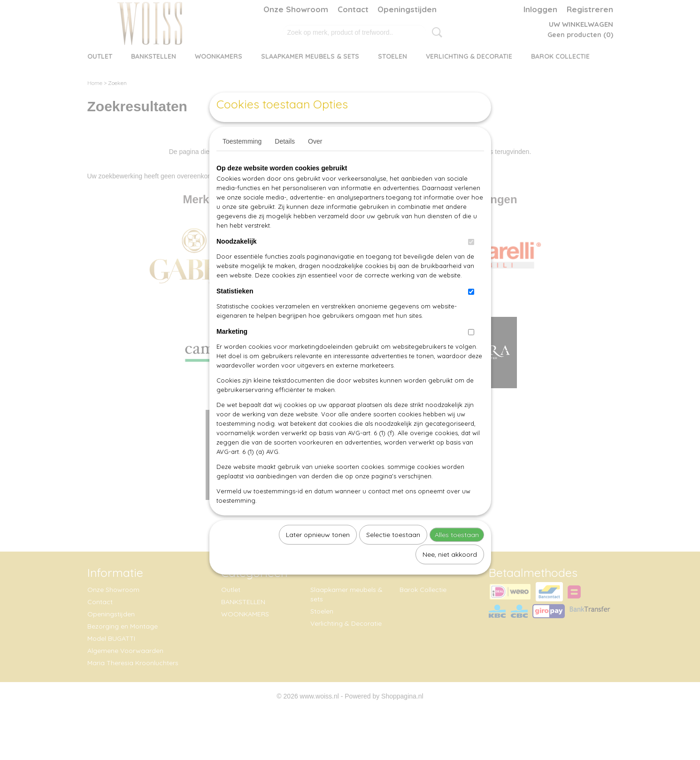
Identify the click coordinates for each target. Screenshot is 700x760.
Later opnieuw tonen (318, 556)
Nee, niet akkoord (450, 576)
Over (315, 163)
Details (285, 163)
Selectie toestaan (393, 556)
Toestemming (242, 163)
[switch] (471, 264)
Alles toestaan (457, 556)
